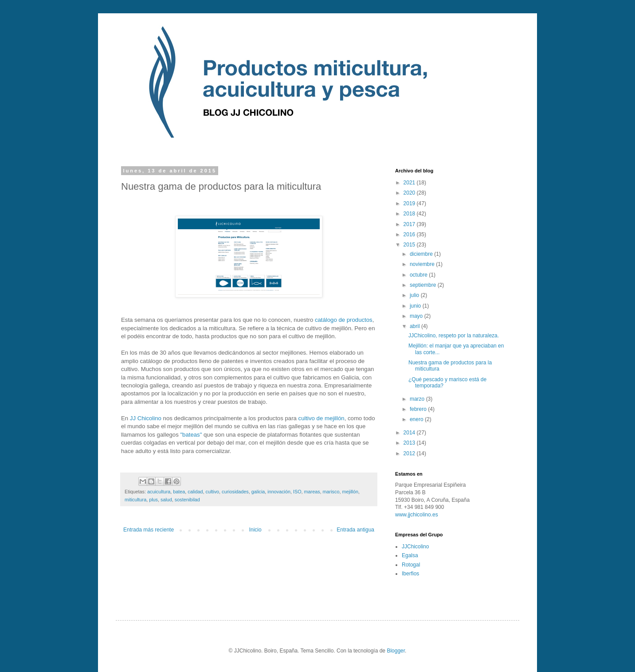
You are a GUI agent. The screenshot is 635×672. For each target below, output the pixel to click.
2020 (410, 193)
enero (417, 419)
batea (179, 492)
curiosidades (235, 492)
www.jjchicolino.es (417, 515)
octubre (419, 275)
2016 (410, 234)
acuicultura (159, 492)
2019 (410, 203)
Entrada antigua (355, 530)
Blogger (396, 651)
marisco (331, 492)
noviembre (423, 264)
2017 (410, 224)
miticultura (135, 500)
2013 (410, 443)
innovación (279, 492)
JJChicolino (415, 547)
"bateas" (191, 435)
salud (166, 500)
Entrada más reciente (149, 530)
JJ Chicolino (146, 418)
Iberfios (410, 574)
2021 (410, 183)
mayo (417, 316)
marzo (418, 399)
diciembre (422, 254)
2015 (410, 245)
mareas (312, 492)
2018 (410, 214)
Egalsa (410, 555)
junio (416, 306)
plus (153, 500)
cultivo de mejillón (321, 418)
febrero (419, 409)
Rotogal (411, 565)
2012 (410, 453)
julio (415, 295)
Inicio (255, 530)
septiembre (424, 285)
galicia (258, 492)
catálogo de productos (344, 320)
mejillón (350, 492)
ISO (297, 492)
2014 (410, 433)
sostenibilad (187, 500)
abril (415, 326)
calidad (195, 492)
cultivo (213, 492)
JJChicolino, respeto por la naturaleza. (454, 336)
